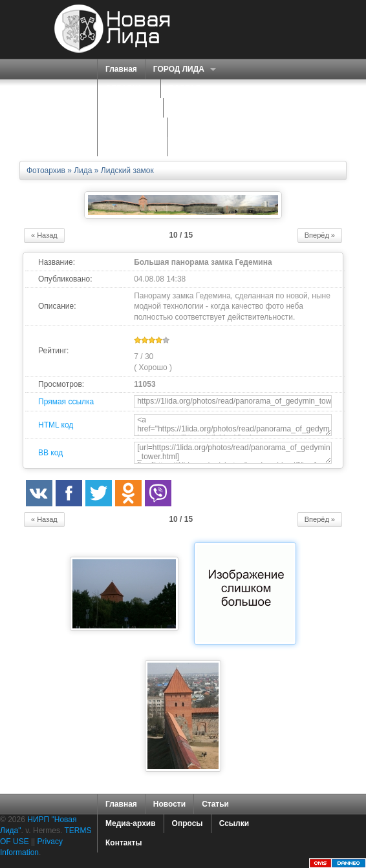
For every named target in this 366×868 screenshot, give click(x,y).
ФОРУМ (190, 127)
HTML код (56, 425)
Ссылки (234, 823)
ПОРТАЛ (187, 89)
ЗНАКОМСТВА (133, 127)
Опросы (188, 823)
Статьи (215, 804)
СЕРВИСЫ (127, 108)
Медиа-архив (131, 823)
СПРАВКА (126, 89)
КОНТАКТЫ (197, 147)
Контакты (124, 843)
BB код (50, 453)
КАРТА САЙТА (132, 147)
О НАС (185, 108)
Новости (169, 804)
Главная (121, 69)
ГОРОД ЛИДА (180, 69)
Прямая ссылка (66, 402)
